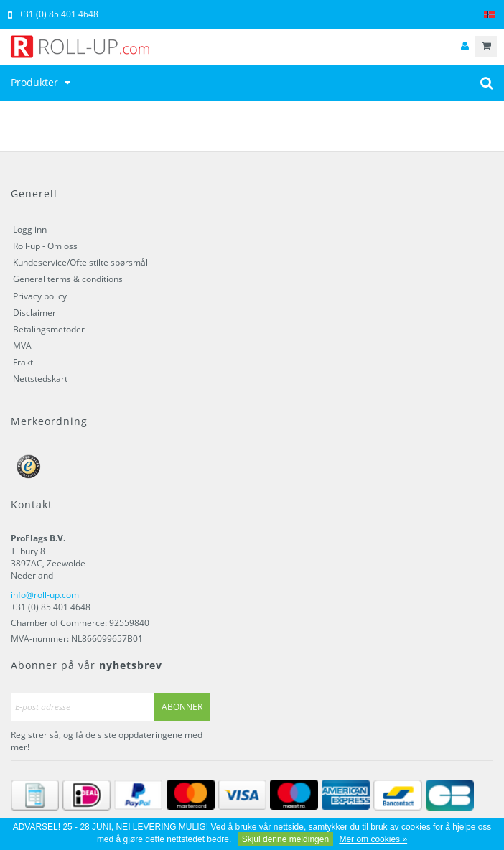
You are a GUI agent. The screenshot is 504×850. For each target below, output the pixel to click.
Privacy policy (40, 296)
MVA (22, 346)
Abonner (182, 707)
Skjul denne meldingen (285, 839)
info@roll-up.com (45, 595)
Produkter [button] (42, 82)
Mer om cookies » (373, 839)
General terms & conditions (68, 279)
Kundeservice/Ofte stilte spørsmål (80, 262)
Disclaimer (34, 313)
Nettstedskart (40, 379)
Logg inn (30, 229)
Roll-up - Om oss (45, 246)
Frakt (23, 362)
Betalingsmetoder (49, 329)
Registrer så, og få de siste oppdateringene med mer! (107, 741)
